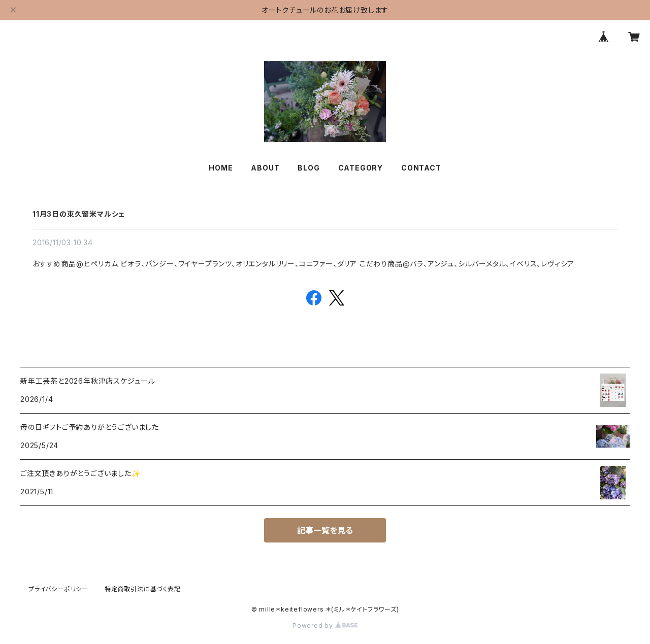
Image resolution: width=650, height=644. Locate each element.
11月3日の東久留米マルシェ (79, 214)
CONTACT (421, 168)
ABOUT (265, 168)
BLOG (308, 168)
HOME (221, 168)
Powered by (325, 625)
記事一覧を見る (325, 530)
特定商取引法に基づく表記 (143, 589)
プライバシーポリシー (58, 589)
